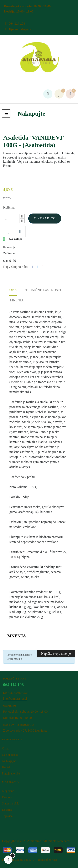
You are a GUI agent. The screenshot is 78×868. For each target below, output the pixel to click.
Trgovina (7, 816)
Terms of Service (47, 860)
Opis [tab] (13, 290)
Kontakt (7, 767)
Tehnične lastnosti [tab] (43, 290)
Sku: (6, 261)
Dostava (7, 797)
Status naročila (11, 804)
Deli (32, 267)
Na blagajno (9, 761)
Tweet (37, 267)
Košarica (7, 810)
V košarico (45, 218)
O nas (5, 749)
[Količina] (11, 219)
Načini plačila (10, 755)
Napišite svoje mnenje (56, 654)
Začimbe (9, 253)
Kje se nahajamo (21, 29)
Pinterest (42, 267)
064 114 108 (17, 24)
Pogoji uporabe (11, 774)
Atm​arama (34, 841)
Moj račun (8, 791)
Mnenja (17, 300)
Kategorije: (10, 247)
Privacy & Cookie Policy (17, 860)
